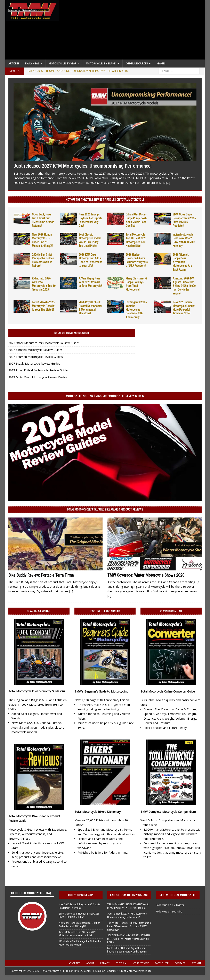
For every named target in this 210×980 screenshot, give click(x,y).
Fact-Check (162, 963)
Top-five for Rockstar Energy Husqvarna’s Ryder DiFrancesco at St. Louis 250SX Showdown (129, 926)
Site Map (197, 963)
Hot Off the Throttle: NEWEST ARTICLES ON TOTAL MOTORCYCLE (105, 200)
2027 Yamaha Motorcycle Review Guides (35, 350)
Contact (180, 963)
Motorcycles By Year (63, 64)
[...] (168, 183)
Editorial (121, 963)
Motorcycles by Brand (101, 64)
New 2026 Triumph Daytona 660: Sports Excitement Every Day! (80, 906)
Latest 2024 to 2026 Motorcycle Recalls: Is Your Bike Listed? (43, 306)
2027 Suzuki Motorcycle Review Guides (34, 363)
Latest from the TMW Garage (129, 895)
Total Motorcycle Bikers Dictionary (98, 812)
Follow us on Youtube (169, 911)
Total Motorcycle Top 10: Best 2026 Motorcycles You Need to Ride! (77, 934)
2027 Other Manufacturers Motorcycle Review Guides (44, 343)
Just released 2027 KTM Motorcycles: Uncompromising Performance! (83, 166)
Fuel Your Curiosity (81, 895)
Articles (14, 64)
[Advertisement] (132, 31)
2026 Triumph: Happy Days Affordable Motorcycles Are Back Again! (182, 262)
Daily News (32, 64)
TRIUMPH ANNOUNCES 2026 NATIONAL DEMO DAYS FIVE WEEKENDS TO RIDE (128, 906)
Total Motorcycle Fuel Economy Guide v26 (37, 691)
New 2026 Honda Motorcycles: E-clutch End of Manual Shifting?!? (79, 925)
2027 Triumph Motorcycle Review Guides (36, 357)
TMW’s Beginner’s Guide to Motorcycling (101, 691)
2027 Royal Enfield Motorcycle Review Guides (39, 370)
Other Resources (137, 64)
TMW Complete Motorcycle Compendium (168, 812)
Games (161, 64)
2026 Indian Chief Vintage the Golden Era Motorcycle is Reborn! (80, 943)
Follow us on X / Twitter (170, 905)
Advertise (74, 963)
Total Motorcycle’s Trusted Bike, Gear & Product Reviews (105, 509)
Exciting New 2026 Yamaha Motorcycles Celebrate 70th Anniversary (136, 310)
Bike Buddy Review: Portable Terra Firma (41, 575)
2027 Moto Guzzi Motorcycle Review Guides (38, 377)
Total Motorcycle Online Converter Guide (168, 691)
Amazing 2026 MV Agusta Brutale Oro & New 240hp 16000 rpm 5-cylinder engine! (184, 286)
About (90, 963)
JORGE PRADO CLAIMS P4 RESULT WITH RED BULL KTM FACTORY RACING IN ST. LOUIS (129, 939)
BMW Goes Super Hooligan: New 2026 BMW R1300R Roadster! (79, 915)
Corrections (141, 963)
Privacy (105, 963)
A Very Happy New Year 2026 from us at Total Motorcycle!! (91, 282)
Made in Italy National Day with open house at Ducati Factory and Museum (127, 950)
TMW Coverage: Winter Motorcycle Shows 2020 (146, 575)
